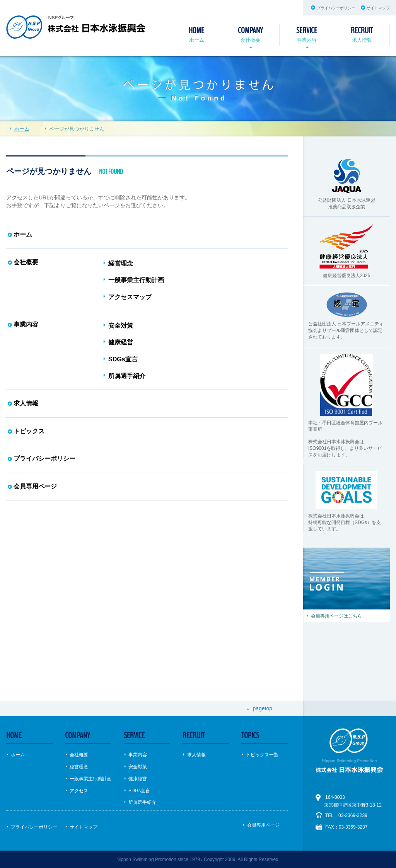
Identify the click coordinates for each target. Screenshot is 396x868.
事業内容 (307, 34)
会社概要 (250, 34)
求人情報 (362, 34)
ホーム (196, 34)
